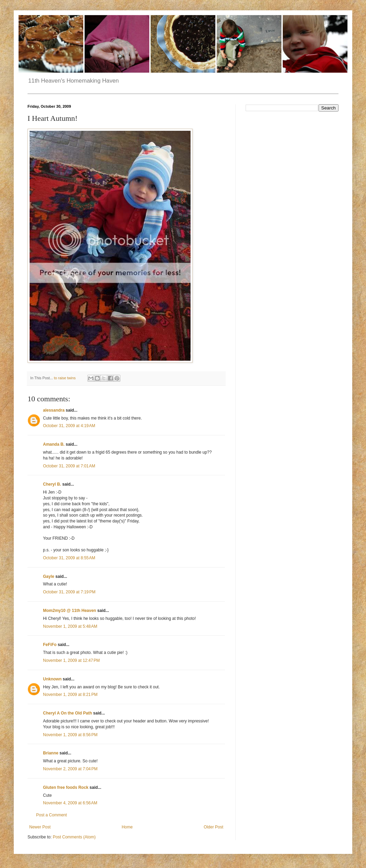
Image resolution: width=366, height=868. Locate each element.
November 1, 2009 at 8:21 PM (70, 695)
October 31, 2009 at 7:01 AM (69, 466)
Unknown (52, 679)
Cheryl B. (52, 484)
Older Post (213, 827)
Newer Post (40, 827)
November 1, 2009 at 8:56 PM (70, 735)
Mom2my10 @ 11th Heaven (69, 611)
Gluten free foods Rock (66, 787)
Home (127, 827)
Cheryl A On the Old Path (67, 713)
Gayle (49, 576)
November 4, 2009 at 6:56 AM (70, 803)
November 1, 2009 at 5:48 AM (70, 626)
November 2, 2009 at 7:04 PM (70, 769)
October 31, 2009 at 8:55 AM (69, 558)
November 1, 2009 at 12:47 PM (71, 660)
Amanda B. (54, 444)
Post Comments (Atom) (74, 837)
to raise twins (65, 378)
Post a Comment (51, 815)
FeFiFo (50, 645)
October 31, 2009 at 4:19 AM (69, 426)
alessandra (54, 410)
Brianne (51, 753)
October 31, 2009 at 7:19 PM (69, 592)
